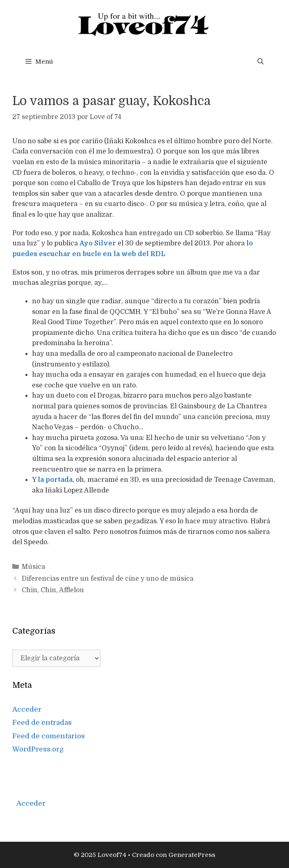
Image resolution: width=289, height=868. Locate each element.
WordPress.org (38, 749)
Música (33, 567)
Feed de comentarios (49, 736)
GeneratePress (192, 855)
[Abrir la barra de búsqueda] (261, 62)
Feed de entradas (42, 723)
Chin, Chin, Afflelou (53, 590)
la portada (55, 480)
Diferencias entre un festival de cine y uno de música (108, 579)
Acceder (27, 709)
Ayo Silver (98, 243)
